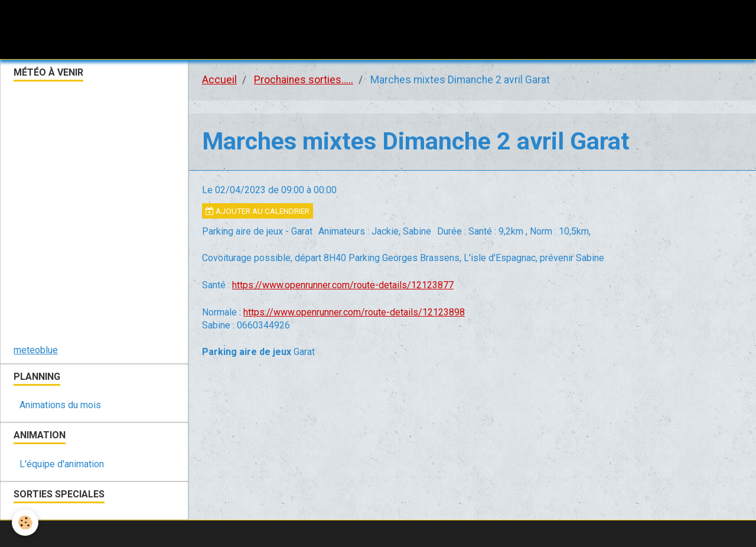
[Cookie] (25, 522)
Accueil (219, 80)
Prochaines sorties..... (304, 80)
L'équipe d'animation (62, 464)
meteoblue (36, 350)
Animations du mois (60, 405)
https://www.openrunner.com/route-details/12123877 (343, 285)
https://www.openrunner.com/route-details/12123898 (354, 312)
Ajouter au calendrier (258, 211)
